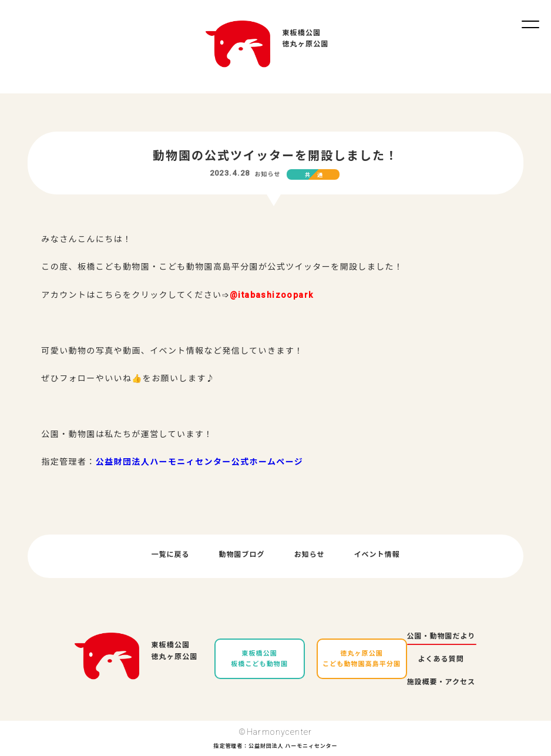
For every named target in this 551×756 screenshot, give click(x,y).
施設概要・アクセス (441, 682)
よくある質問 (441, 659)
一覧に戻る (171, 555)
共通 (317, 175)
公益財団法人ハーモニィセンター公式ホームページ (200, 462)
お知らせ (267, 174)
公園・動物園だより (441, 636)
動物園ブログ (242, 555)
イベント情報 (377, 555)
